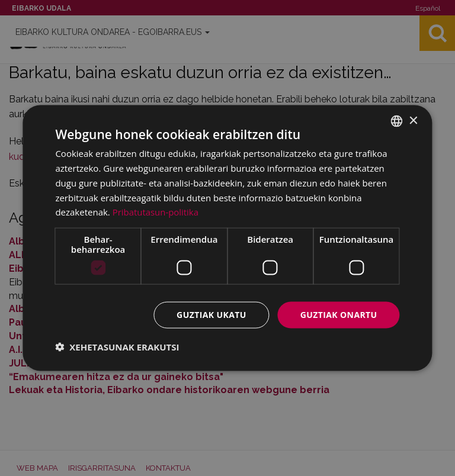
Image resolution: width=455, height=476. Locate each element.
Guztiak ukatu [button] (212, 315)
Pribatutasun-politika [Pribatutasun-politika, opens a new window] (156, 212)
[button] (117, 346)
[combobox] (397, 121)
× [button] (413, 120)
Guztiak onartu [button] (339, 315)
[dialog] (227, 238)
